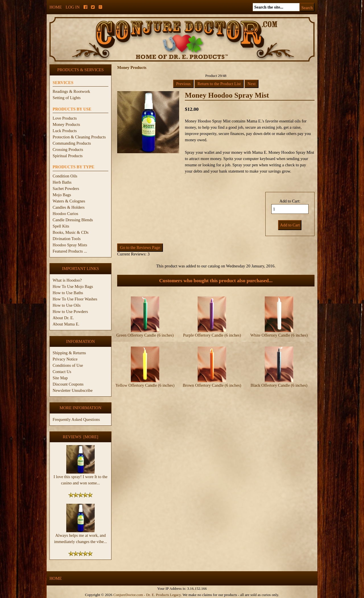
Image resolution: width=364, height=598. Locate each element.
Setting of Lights (67, 98)
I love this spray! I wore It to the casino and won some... (80, 478)
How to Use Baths (68, 293)
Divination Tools (67, 239)
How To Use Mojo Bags (73, 286)
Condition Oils (65, 176)
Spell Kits (61, 226)
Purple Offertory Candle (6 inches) (212, 335)
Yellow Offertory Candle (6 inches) (145, 385)
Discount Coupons (68, 384)
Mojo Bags (62, 195)
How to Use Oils (67, 305)
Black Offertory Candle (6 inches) (279, 385)
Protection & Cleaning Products (79, 137)
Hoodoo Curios (65, 214)
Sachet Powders (66, 189)
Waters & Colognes (69, 201)
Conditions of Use (68, 365)
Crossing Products (68, 149)
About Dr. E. (63, 318)
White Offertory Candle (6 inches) (279, 335)
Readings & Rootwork (71, 91)
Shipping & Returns (69, 353)
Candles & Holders (69, 207)
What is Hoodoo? (67, 280)
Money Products (66, 124)
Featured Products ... (70, 251)
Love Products (65, 118)
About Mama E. (66, 324)
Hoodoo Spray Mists (70, 245)
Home (56, 7)
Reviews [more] (81, 437)
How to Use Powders (70, 312)
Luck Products (65, 131)
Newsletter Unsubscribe (73, 390)
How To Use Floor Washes (75, 299)
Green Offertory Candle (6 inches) (145, 335)
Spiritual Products (68, 156)
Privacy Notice (65, 359)
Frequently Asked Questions (76, 419)
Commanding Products (72, 143)
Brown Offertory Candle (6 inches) (212, 385)
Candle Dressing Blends (73, 220)
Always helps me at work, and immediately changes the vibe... (80, 536)
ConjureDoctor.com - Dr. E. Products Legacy (147, 595)
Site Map (60, 378)
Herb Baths (62, 182)
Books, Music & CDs (71, 232)
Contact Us (62, 372)
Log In (73, 7)
